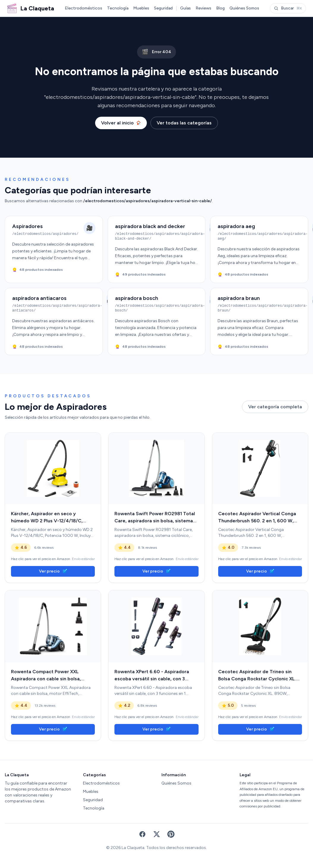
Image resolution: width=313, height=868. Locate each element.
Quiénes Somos (244, 8)
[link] (53, 469)
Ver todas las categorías (184, 123)
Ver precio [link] (53, 571)
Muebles (141, 8)
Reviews (203, 8)
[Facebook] (142, 834)
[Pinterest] (171, 834)
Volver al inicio (121, 123)
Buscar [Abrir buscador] (288, 8)
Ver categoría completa (275, 407)
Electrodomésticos (84, 8)
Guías (185, 8)
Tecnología (118, 8)
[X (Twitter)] (157, 834)
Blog (220, 8)
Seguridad (163, 8)
